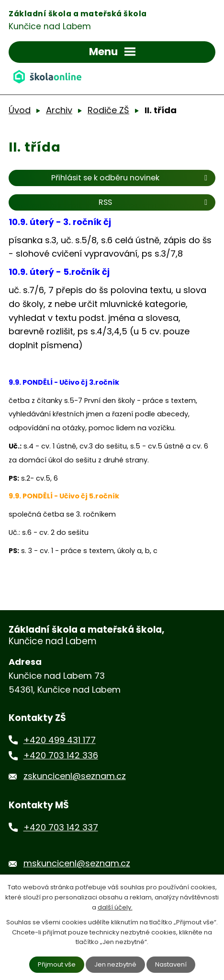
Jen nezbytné (115, 964)
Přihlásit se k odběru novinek (131, 178)
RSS (155, 202)
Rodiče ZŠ (108, 110)
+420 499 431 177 (60, 740)
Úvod (20, 110)
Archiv (59, 110)
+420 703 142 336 (61, 755)
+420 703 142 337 (61, 827)
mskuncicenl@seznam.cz (77, 863)
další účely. (115, 907)
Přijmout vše (57, 964)
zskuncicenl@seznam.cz (75, 776)
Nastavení (171, 964)
